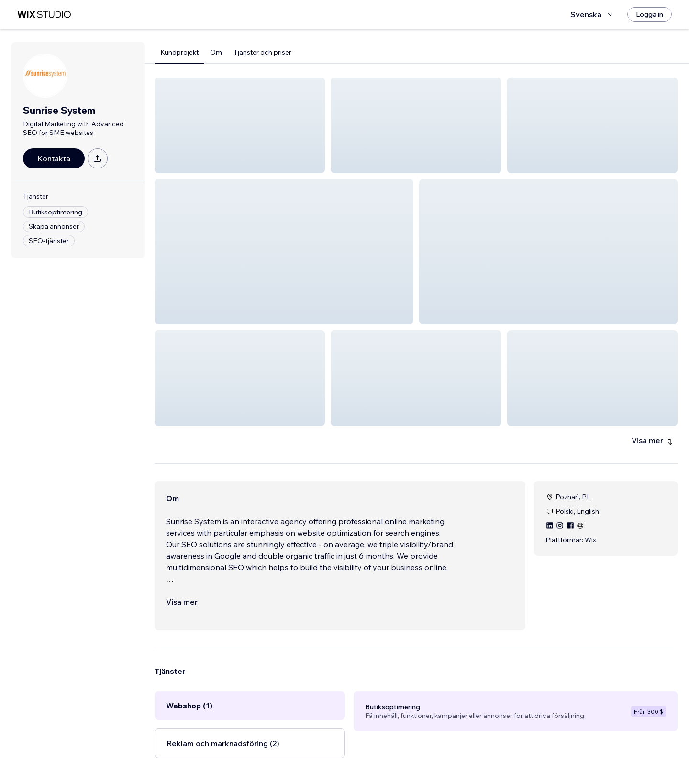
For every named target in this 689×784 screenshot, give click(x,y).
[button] (240, 125)
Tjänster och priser (262, 52)
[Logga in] (650, 14)
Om (216, 52)
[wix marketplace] (44, 15)
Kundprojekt (179, 52)
